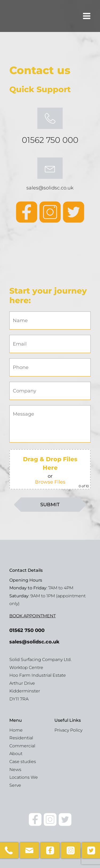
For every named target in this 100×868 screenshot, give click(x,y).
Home (16, 730)
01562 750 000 (50, 140)
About (16, 754)
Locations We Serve (24, 781)
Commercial (22, 746)
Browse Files (50, 482)
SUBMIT (50, 505)
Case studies (23, 762)
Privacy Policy (68, 730)
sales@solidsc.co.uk (50, 188)
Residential (21, 738)
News (15, 770)
